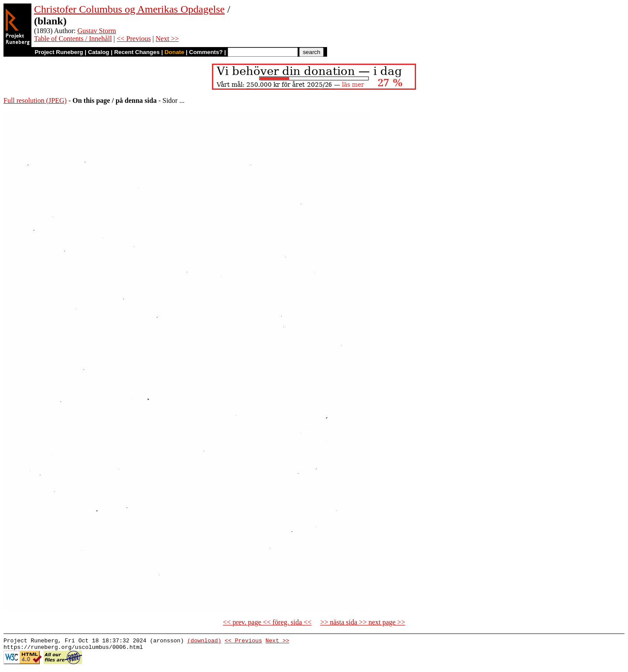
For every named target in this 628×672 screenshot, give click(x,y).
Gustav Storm (97, 31)
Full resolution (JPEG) (35, 100)
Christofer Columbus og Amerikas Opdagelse (129, 9)
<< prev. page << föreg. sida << (267, 622)
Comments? (206, 52)
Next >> (167, 39)
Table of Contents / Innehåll (73, 39)
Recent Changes (137, 52)
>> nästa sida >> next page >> (363, 622)
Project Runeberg (59, 52)
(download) (204, 641)
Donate (174, 52)
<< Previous (134, 39)
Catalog (99, 52)
